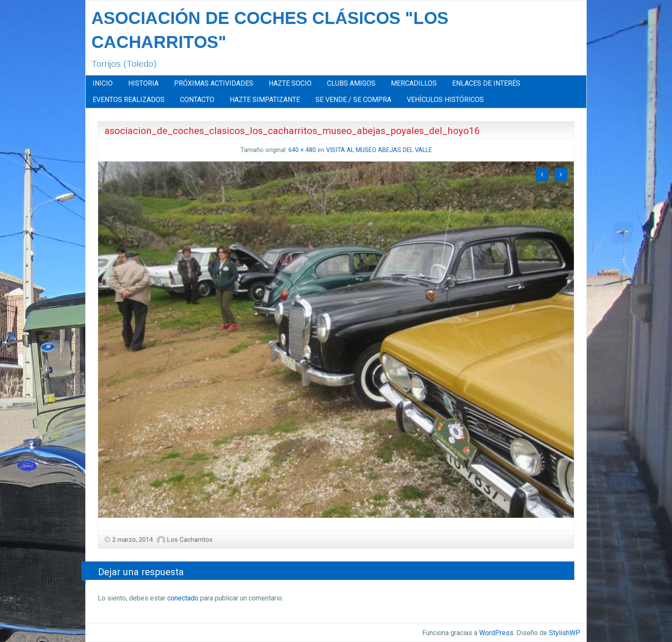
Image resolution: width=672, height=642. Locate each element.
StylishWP (565, 633)
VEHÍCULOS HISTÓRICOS (445, 100)
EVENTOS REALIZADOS (129, 100)
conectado (183, 598)
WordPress (496, 633)
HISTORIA (143, 83)
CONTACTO (197, 100)
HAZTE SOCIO (290, 83)
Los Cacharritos (190, 540)
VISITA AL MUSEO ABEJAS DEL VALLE (379, 150)
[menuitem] (103, 84)
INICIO (103, 83)
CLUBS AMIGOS (351, 83)
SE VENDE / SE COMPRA (353, 100)
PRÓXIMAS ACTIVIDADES (214, 83)
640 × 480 (302, 150)
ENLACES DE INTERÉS (486, 83)
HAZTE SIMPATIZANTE (265, 100)
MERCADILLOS (414, 83)
